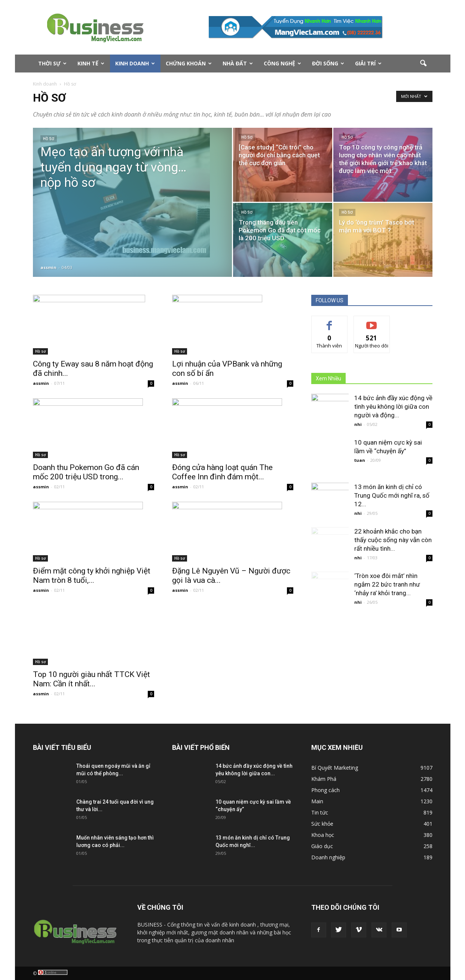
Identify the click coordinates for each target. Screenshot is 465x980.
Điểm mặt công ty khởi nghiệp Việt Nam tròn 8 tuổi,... (92, 576)
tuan (360, 460)
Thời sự (52, 63)
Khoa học (323, 835)
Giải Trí (368, 63)
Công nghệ (282, 63)
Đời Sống (328, 63)
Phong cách (325, 790)
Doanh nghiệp (328, 857)
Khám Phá (324, 779)
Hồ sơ (49, 139)
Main (317, 801)
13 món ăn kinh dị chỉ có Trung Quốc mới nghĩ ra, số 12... (392, 495)
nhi (358, 424)
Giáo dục (322, 846)
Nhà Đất (238, 63)
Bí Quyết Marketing (335, 768)
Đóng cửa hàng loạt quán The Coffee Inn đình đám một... (222, 472)
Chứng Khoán (189, 63)
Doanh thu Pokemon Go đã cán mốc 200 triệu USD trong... (86, 472)
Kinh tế (91, 63)
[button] (423, 64)
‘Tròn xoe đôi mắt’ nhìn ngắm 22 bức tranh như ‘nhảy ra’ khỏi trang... (387, 584)
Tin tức (320, 812)
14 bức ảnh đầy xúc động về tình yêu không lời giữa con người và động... (393, 406)
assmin (48, 267)
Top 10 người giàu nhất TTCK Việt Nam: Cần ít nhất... (91, 679)
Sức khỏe (322, 824)
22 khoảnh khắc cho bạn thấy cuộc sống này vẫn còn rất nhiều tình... (393, 540)
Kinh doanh (135, 63)
